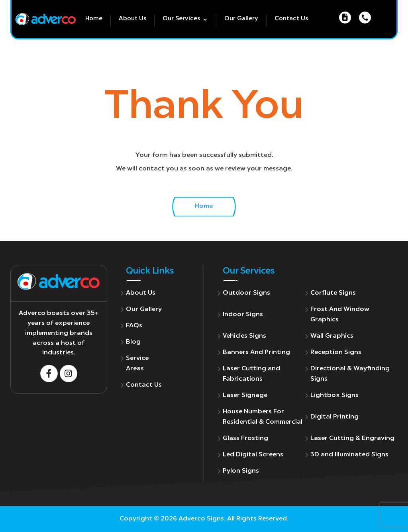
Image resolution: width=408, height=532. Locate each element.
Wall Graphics (332, 336)
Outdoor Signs (246, 293)
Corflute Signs (333, 293)
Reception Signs (336, 352)
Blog (133, 342)
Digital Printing (334, 417)
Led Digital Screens (253, 455)
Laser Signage (245, 395)
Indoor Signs (243, 315)
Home (94, 19)
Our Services (181, 19)
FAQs (134, 326)
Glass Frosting (245, 438)
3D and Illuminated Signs (349, 455)
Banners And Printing (256, 352)
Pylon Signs (241, 471)
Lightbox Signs (334, 395)
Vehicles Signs (244, 336)
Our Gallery (241, 19)
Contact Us (291, 19)
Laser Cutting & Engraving (352, 438)
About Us (132, 19)
